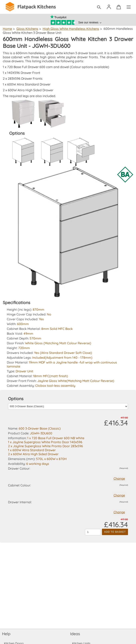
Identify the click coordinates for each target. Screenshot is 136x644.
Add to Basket (115, 532)
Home (7, 29)
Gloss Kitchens (27, 29)
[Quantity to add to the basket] (93, 532)
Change (119, 478)
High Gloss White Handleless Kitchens (70, 29)
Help (6, 634)
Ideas (75, 634)
